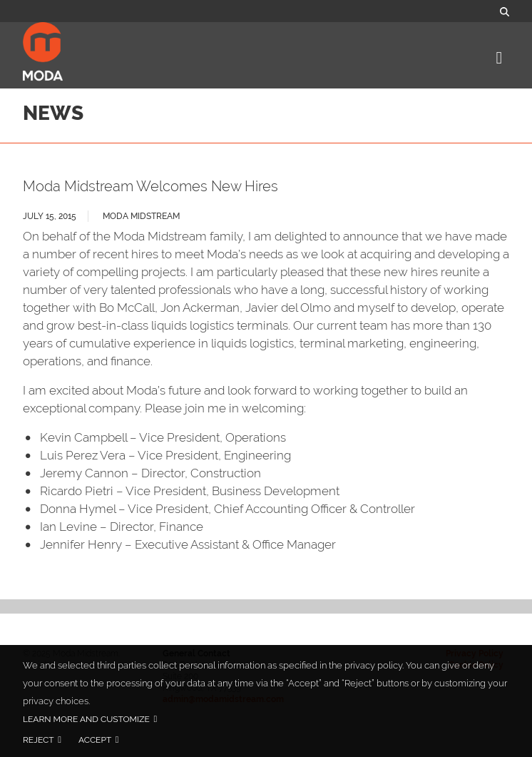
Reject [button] (39, 740)
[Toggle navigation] (497, 59)
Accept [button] (95, 740)
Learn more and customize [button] (86, 719)
